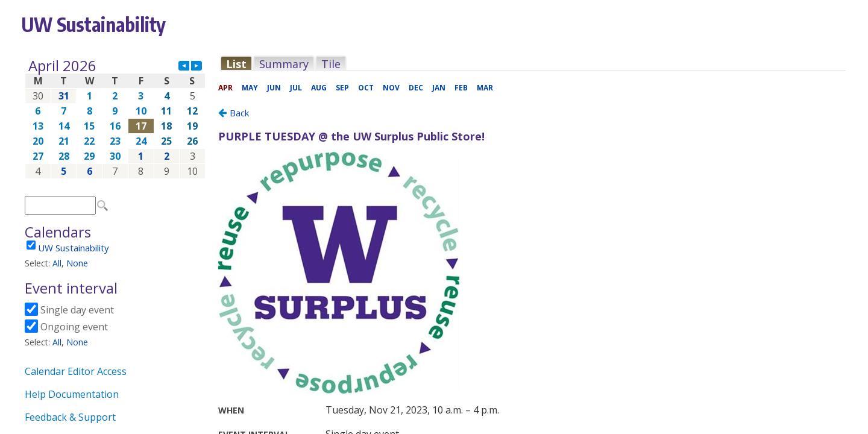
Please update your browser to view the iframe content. (115, 118)
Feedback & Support (70, 417)
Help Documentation (72, 394)
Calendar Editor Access (76, 371)
